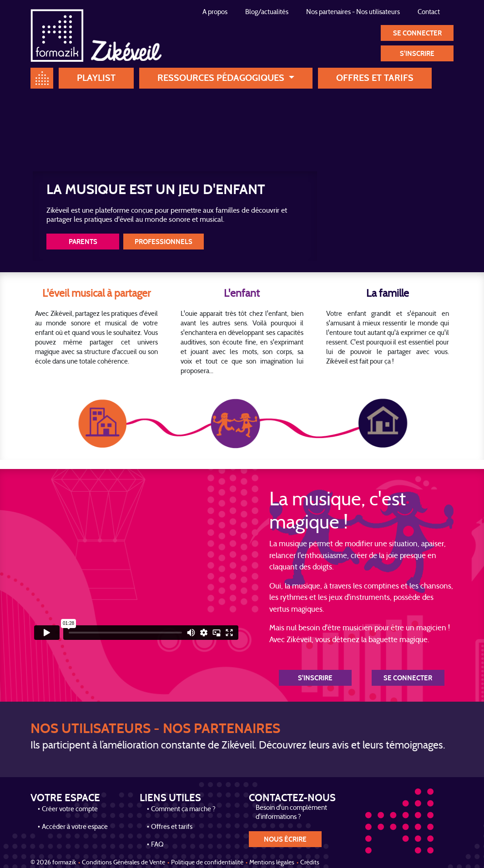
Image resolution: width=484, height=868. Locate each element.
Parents (83, 242)
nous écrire (285, 840)
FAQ (157, 845)
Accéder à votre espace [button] (75, 827)
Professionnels (164, 242)
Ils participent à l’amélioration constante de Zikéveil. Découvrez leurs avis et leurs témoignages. (238, 746)
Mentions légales (272, 863)
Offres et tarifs (375, 78)
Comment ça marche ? (183, 810)
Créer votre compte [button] (70, 810)
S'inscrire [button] (417, 54)
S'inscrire (315, 678)
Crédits (310, 863)
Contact (429, 12)
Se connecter (408, 678)
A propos (215, 12)
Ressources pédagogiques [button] (222, 78)
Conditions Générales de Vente (124, 863)
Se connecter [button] (417, 33)
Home (42, 78)
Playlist (96, 78)
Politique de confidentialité (207, 863)
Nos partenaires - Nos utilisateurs (353, 12)
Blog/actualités (267, 12)
